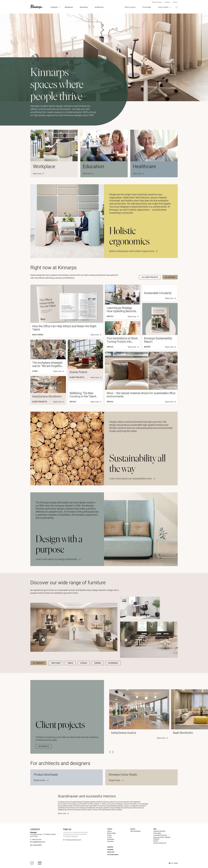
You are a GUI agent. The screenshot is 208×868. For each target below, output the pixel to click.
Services (156, 841)
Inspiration (110, 847)
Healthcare (99, 7)
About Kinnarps (157, 2)
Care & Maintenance (113, 855)
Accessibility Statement (160, 835)
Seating (109, 831)
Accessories (111, 839)
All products (111, 841)
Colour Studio (163, 7)
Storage (109, 835)
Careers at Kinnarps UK (160, 843)
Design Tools (111, 852)
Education (84, 7)
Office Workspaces (136, 831)
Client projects (130, 7)
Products (54, 7)
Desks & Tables (111, 833)
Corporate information (159, 831)
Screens (110, 837)
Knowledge (147, 7)
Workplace (69, 7)
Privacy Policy (157, 833)
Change (176, 863)
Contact (167, 2)
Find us (175, 2)
